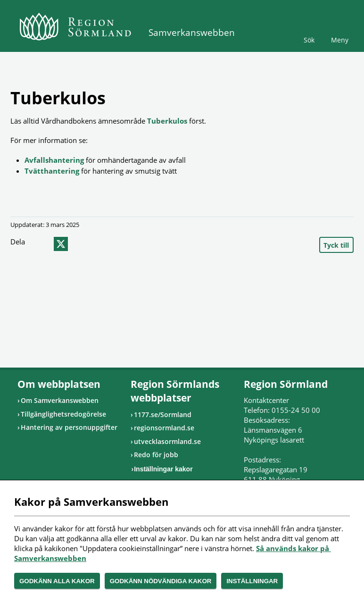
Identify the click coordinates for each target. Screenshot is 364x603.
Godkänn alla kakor (57, 581)
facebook (42, 244)
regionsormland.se (164, 428)
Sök (309, 40)
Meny (340, 40)
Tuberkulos (167, 121)
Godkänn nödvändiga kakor (161, 581)
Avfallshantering (54, 160)
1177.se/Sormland (163, 415)
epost (78, 244)
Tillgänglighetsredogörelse (63, 414)
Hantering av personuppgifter (69, 427)
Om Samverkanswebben (60, 400)
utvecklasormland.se (167, 441)
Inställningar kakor (163, 469)
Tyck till (336, 245)
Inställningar (252, 581)
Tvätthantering (52, 171)
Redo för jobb (156, 455)
